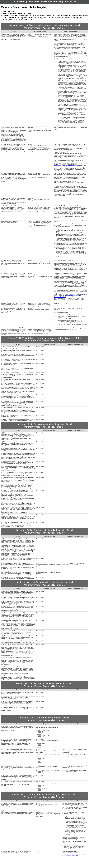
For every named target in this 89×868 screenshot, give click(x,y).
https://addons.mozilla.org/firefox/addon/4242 (66, 167)
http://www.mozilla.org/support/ (71, 856)
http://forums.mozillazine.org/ (70, 858)
